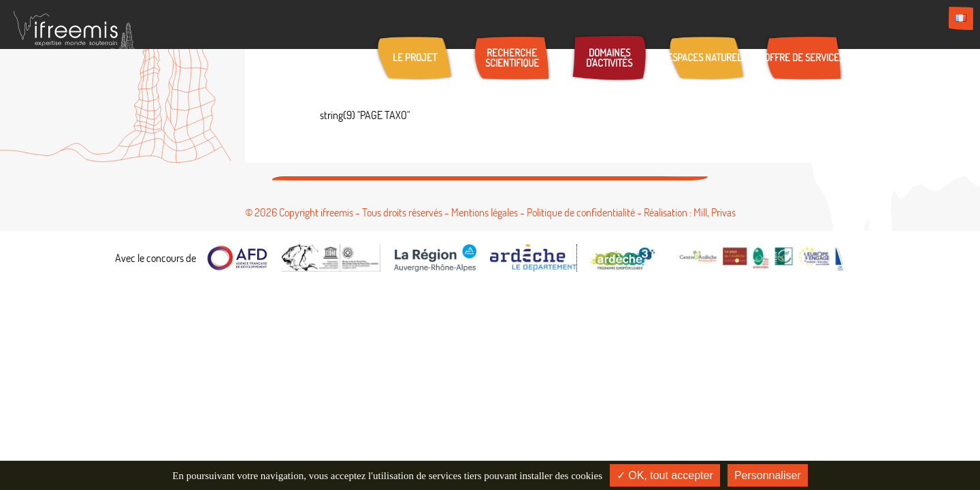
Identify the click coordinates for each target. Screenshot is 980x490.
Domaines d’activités (609, 58)
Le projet (415, 58)
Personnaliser (768, 475)
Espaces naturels (707, 58)
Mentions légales (485, 212)
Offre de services (804, 58)
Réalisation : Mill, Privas (690, 212)
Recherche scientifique (512, 58)
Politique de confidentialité (581, 212)
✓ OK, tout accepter (665, 475)
